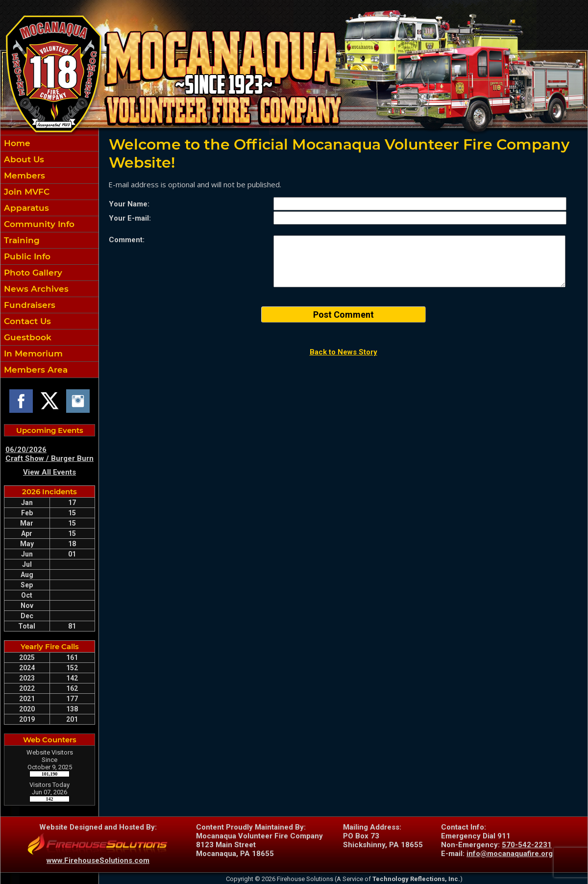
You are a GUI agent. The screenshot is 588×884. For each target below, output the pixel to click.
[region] (49, 256)
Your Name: (129, 204)
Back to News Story (343, 352)
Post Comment (343, 315)
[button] (49, 176)
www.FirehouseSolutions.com (98, 860)
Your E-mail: (130, 218)
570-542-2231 (527, 845)
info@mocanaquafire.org (510, 854)
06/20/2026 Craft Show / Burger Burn (49, 454)
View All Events (49, 472)
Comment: (127, 240)
